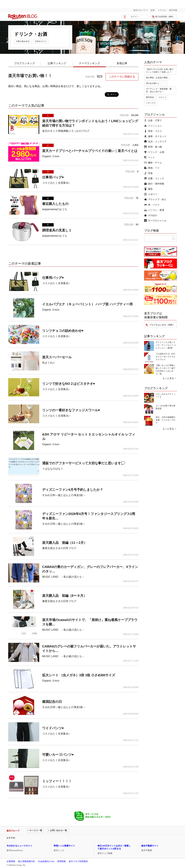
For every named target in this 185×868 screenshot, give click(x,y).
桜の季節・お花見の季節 (157, 78)
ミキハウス (151, 103)
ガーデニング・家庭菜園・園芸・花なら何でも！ (159, 90)
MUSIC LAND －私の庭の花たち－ (63, 577)
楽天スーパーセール (57, 357)
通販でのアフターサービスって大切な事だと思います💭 (84, 463)
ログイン (135, 17)
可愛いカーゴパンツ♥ (58, 755)
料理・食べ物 (153, 147)
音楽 (148, 173)
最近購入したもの (55, 204)
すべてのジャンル (155, 221)
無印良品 (150, 97)
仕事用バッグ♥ (53, 177)
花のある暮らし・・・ (156, 83)
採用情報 (61, 861)
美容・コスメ (153, 131)
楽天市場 (173, 10)
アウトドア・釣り (155, 199)
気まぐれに (49, 363)
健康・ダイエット (155, 136)
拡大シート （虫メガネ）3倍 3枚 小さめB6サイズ (79, 675)
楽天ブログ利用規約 (78, 861)
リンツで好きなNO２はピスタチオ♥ (69, 384)
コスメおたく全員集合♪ (56, 183)
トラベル (162, 10)
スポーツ (151, 194)
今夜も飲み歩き (23, 41)
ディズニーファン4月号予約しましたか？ (73, 490)
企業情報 (11, 861)
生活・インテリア (155, 142)
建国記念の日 (52, 702)
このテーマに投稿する (122, 77)
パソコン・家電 (154, 210)
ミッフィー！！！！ (57, 781)
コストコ (162, 97)
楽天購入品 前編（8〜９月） (64, 596)
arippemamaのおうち (55, 209)
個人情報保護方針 (27, 861)
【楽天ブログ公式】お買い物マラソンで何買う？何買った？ (160, 71)
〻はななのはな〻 (53, 469)
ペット (150, 157)
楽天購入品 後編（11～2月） (65, 543)
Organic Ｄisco (51, 156)
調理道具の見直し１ (57, 230)
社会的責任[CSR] (46, 861)
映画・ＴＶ (152, 168)
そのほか (151, 215)
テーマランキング (89, 63)
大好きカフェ (41, 41)
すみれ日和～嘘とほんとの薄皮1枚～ (64, 495)
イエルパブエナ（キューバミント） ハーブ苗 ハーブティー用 (87, 304)
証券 (153, 10)
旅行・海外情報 (154, 184)
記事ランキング (57, 63)
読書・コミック (154, 178)
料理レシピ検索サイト (64, 846)
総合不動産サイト (150, 846)
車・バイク (152, 205)
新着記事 (122, 63)
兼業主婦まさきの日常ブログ (59, 548)
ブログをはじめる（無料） (162, 325)
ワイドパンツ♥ (53, 728)
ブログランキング (24, 63)
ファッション (153, 126)
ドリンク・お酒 (154, 152)
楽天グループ (139, 10)
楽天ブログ (23, 17)
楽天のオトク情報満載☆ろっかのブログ (66, 131)
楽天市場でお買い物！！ (30, 76)
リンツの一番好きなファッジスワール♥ (71, 410)
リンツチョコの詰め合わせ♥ (63, 331)
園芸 (148, 189)
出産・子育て (153, 120)
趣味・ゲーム (153, 163)
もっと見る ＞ (170, 378)
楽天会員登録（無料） (165, 17)
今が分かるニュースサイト (19, 846)
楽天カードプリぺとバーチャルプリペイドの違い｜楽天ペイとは (90, 151)
